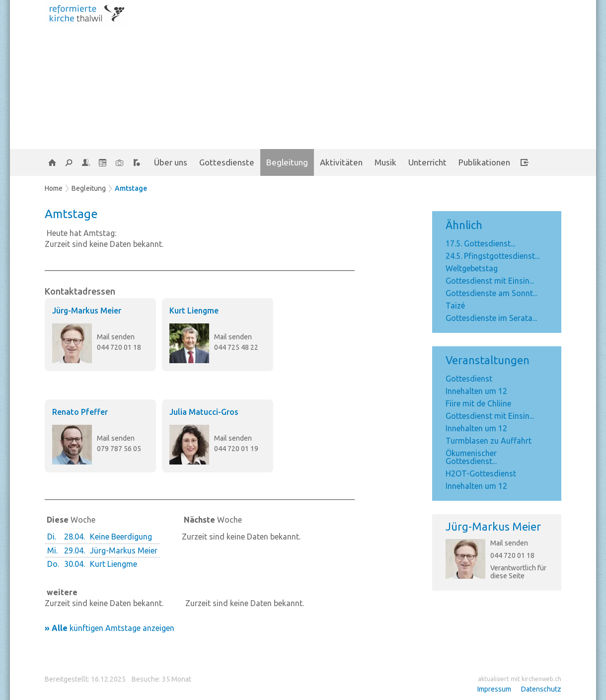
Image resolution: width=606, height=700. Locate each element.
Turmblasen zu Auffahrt (489, 441)
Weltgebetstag (472, 268)
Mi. (52, 550)
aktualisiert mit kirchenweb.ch (520, 679)
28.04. (75, 537)
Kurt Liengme (194, 311)
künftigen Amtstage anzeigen (110, 628)
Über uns (171, 162)
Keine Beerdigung (121, 537)
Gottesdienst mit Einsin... (490, 281)
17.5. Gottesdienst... (480, 243)
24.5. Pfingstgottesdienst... (492, 256)
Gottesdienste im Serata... (491, 318)
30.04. (75, 564)
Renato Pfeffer (80, 412)
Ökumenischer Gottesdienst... (471, 457)
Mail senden (509, 543)
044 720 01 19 (236, 449)
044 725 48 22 (236, 347)
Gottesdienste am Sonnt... (492, 293)
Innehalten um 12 (476, 391)
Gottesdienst (469, 379)
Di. (52, 537)
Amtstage (131, 188)
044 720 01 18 (512, 555)
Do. (53, 564)
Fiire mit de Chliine (478, 403)
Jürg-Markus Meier (493, 526)
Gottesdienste (227, 162)
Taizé (455, 306)
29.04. (75, 550)
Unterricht (427, 162)
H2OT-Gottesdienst (481, 473)
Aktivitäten (341, 162)
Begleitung (287, 162)
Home (54, 188)
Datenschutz (541, 689)
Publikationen (484, 162)
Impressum (494, 689)
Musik (385, 162)
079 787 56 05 (119, 449)
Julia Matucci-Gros (204, 412)
